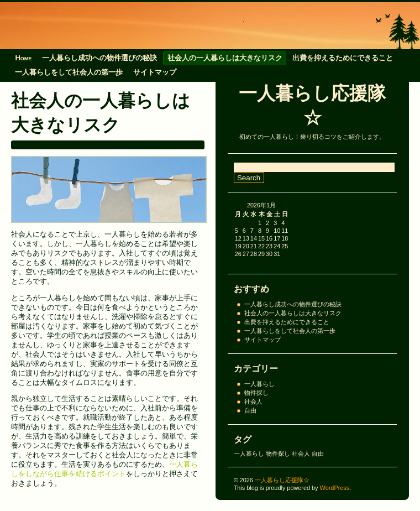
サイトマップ (155, 72)
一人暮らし (259, 384)
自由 (250, 410)
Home (23, 58)
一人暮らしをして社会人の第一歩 (69, 72)
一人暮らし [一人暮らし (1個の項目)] (249, 453)
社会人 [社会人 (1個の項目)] (301, 453)
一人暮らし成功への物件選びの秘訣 (99, 58)
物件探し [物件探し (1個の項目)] (278, 453)
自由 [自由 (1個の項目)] (318, 453)
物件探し (256, 393)
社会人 (253, 401)
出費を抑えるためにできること (343, 58)
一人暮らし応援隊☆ (282, 480)
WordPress (335, 488)
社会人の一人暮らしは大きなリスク (225, 58)
